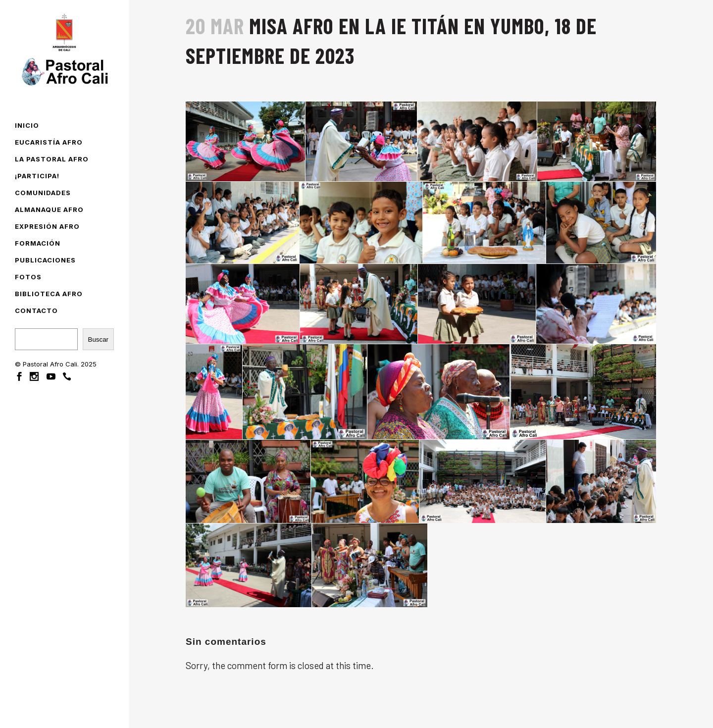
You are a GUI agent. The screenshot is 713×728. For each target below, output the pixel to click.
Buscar (98, 339)
